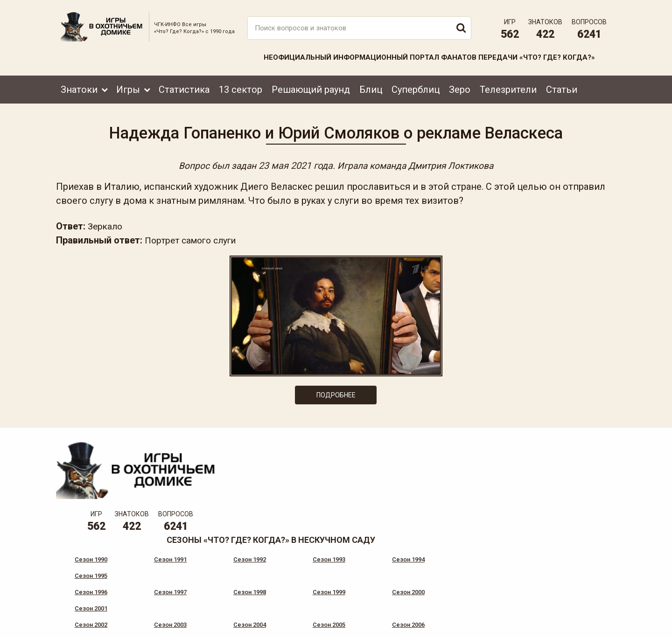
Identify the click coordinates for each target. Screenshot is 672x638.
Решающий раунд (311, 87)
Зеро (460, 87)
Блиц (371, 87)
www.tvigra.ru (405, 589)
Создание (578, 622)
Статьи (562, 87)
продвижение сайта (589, 627)
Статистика (184, 87)
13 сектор (241, 87)
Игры (128, 87)
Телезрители (508, 87)
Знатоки (79, 87)
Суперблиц (416, 87)
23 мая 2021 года (293, 164)
